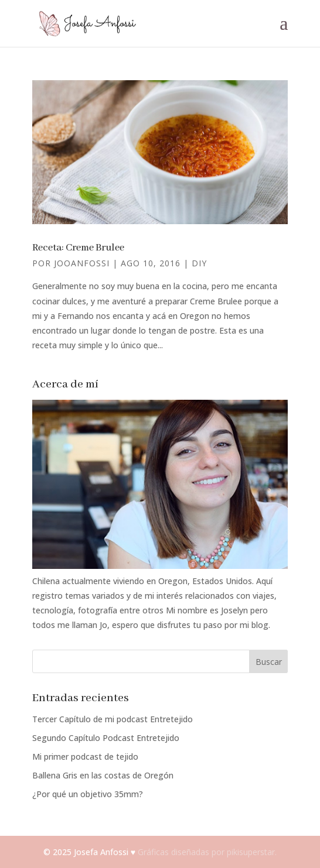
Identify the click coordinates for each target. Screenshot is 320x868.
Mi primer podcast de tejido (85, 757)
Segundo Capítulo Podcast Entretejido (106, 738)
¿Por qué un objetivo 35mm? (88, 794)
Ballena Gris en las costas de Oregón (103, 775)
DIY (199, 263)
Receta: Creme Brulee (78, 248)
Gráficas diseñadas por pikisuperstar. (207, 852)
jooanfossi (82, 263)
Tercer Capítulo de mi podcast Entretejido (113, 719)
